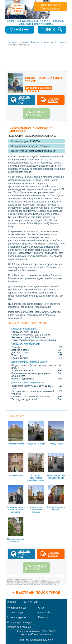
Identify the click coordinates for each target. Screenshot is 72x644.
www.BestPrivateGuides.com (36, 634)
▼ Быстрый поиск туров (36, 593)
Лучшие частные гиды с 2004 (28, 9)
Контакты (43, 617)
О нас (41, 608)
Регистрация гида (17, 608)
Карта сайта (45, 613)
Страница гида (15, 613)
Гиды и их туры (30, 602)
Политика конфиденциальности (36, 640)
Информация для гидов (20, 622)
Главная (12, 602)
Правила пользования (19, 627)
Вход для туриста (50, 8)
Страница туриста (50, 5)
